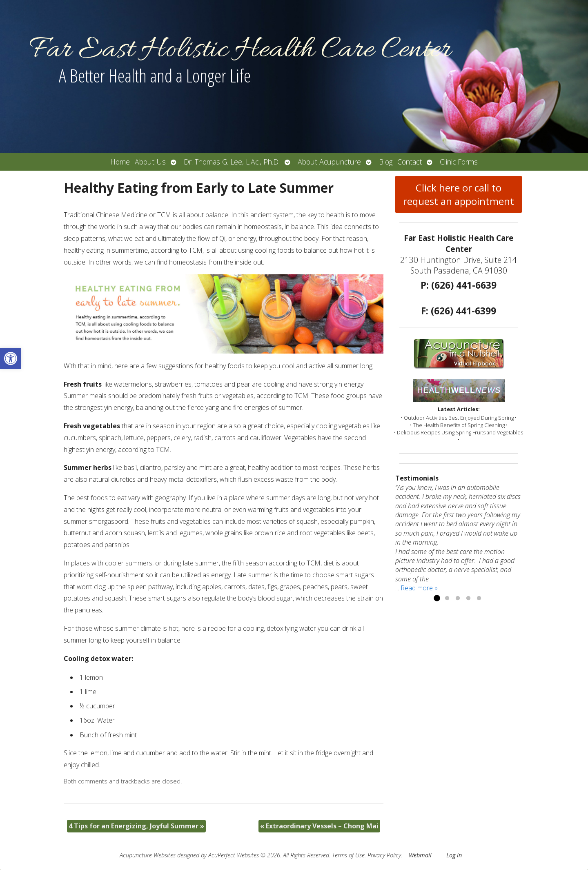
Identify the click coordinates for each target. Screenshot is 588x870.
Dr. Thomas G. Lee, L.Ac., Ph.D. (232, 162)
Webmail (420, 855)
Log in (454, 855)
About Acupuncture (329, 162)
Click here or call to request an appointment (459, 194)
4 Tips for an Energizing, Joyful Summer (136, 826)
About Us (150, 162)
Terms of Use (348, 855)
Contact (410, 162)
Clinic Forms (459, 162)
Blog (386, 162)
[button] (11, 358)
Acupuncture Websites (148, 855)
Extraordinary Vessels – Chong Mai (319, 826)
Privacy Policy (384, 855)
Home (120, 162)
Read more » (419, 588)
